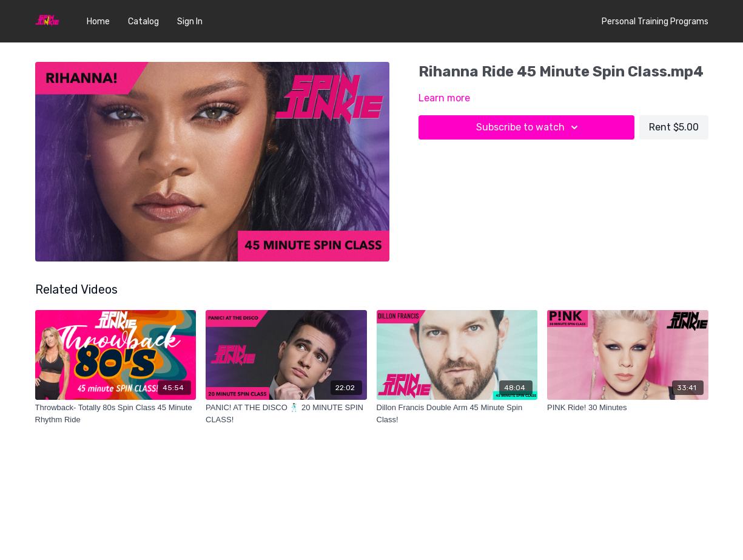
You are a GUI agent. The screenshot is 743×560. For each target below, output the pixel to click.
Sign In (190, 22)
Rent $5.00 (674, 127)
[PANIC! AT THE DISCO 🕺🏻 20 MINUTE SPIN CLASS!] (286, 413)
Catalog (143, 22)
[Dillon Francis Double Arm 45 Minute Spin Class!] (457, 413)
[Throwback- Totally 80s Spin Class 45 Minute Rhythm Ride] (116, 413)
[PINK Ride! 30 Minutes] (628, 408)
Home (98, 22)
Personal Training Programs (655, 22)
